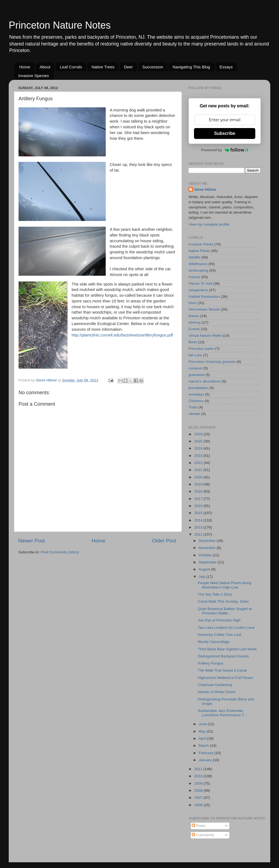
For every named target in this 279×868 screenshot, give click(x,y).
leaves (194, 316)
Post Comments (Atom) (60, 552)
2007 (199, 798)
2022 (199, 463)
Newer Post (32, 541)
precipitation (198, 388)
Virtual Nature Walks (205, 336)
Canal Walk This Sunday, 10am (223, 601)
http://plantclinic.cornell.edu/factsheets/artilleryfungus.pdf (122, 335)
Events (194, 329)
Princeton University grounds (212, 362)
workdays (196, 394)
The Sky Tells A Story (215, 594)
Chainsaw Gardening (215, 685)
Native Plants (199, 251)
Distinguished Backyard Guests (223, 656)
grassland (197, 375)
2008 (199, 790)
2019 (199, 484)
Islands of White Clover (217, 692)
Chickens (196, 401)
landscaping (198, 270)
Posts (199, 826)
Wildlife (195, 257)
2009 (199, 783)
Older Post (164, 541)
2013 (199, 527)
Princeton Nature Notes (60, 25)
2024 (199, 448)
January (206, 760)
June (203, 724)
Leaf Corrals (71, 67)
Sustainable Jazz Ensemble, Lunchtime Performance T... (222, 713)
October (206, 555)
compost (195, 368)
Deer (128, 67)
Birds (193, 342)
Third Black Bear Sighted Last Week (227, 649)
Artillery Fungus (211, 663)
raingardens (198, 290)
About (45, 67)
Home (25, 67)
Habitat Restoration (204, 297)
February (207, 753)
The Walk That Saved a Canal (222, 670)
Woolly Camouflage (214, 642)
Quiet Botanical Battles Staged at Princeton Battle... (225, 611)
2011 (199, 769)
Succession (153, 67)
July (202, 577)
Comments (203, 835)
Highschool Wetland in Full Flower (226, 678)
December (208, 541)
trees (193, 303)
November (208, 548)
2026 (199, 434)
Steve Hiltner (205, 189)
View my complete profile (209, 224)
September (208, 562)
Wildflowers (198, 264)
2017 (199, 499)
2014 (199, 520)
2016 (199, 506)
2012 (199, 534)
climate (194, 414)
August (205, 569)
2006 (199, 805)
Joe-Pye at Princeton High (219, 620)
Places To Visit (200, 283)
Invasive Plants (201, 244)
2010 (199, 776)
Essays (226, 67)
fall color (195, 355)
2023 (199, 456)
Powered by (225, 150)
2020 (199, 477)
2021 (199, 470)
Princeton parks (201, 349)
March (204, 746)
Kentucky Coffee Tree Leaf (220, 635)
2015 (199, 513)
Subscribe (225, 133)
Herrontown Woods (204, 309)
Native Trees (103, 67)
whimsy (195, 322)
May (203, 731)
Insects (194, 277)
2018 (199, 491)
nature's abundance (205, 381)
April (203, 738)
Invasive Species (34, 76)
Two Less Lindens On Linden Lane (226, 628)
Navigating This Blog (191, 67)
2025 (199, 441)
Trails (193, 407)
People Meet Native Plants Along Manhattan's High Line (225, 585)
